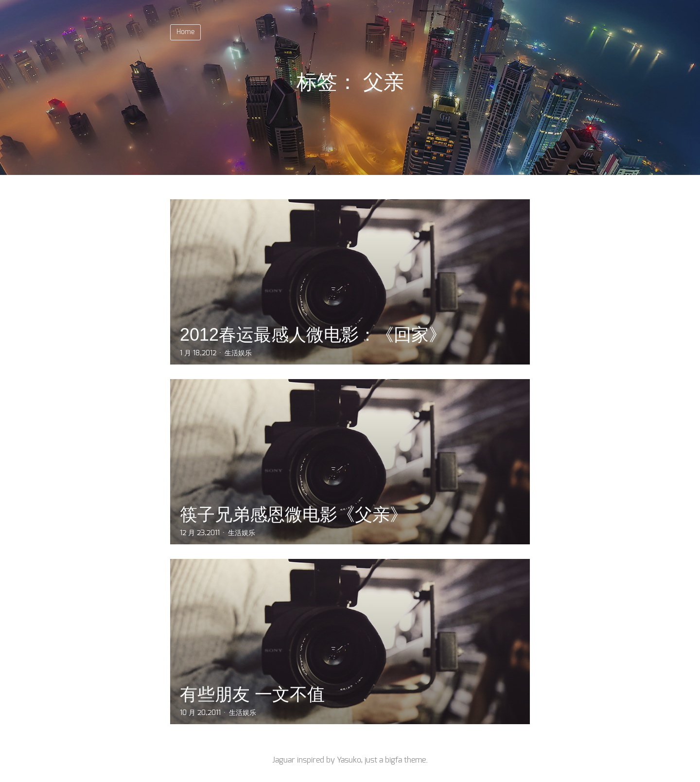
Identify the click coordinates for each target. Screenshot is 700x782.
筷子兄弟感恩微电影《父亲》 (294, 514)
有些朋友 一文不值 (252, 694)
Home (185, 32)
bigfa (394, 760)
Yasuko (349, 760)
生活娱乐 (238, 353)
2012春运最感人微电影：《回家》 (313, 335)
